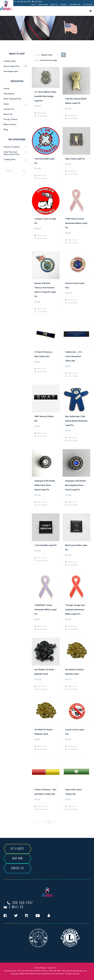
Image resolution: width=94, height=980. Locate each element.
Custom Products (12, 147)
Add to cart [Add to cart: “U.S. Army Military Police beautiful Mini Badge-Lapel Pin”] (42, 113)
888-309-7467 (23, 903)
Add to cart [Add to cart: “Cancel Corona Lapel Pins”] (72, 746)
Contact (64, 5)
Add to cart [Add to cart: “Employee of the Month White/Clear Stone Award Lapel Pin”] (42, 502)
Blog (33, 5)
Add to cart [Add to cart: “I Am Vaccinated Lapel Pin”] (42, 175)
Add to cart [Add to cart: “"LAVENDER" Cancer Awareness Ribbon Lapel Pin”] (42, 626)
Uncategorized (11, 71)
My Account (88, 5)
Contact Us (9, 109)
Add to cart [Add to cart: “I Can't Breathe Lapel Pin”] (42, 557)
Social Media (43, 5)
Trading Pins (10, 159)
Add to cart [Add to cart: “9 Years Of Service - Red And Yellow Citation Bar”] (42, 806)
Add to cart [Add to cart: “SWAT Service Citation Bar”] (42, 433)
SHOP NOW (18, 859)
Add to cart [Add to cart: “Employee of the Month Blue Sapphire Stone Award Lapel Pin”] (72, 502)
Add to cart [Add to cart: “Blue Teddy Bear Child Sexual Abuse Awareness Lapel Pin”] (72, 437)
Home (6, 88)
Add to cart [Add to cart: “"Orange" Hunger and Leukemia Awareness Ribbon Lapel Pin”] (72, 626)
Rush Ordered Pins (12, 99)
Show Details (42, 116)
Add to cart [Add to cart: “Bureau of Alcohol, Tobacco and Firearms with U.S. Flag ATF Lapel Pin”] (42, 309)
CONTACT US (17, 868)
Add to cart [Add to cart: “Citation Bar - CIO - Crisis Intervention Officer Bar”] (72, 373)
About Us (54, 5)
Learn (6, 104)
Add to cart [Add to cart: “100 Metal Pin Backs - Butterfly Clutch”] (42, 746)
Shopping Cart (75, 5)
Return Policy (10, 124)
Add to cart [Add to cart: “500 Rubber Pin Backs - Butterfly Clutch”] (42, 686)
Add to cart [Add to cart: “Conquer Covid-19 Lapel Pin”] (42, 235)
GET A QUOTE (18, 849)
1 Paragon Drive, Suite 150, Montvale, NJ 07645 (22, 971)
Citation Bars (10, 61)
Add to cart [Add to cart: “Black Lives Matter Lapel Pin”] (72, 562)
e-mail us (16, 907)
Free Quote (9, 94)
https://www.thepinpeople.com (74, 971)
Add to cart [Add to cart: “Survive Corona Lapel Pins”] (72, 300)
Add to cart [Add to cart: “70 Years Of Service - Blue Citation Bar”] (42, 369)
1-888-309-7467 (54, 971)
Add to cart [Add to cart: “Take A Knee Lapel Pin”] (72, 171)
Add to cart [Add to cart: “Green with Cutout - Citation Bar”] (72, 806)
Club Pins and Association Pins (12, 153)
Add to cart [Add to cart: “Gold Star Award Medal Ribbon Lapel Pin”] (72, 115)
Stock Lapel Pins (12, 66)
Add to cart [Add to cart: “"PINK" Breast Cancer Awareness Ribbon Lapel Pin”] (72, 240)
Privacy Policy (11, 119)
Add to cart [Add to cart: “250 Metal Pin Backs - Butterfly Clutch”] (72, 686)
